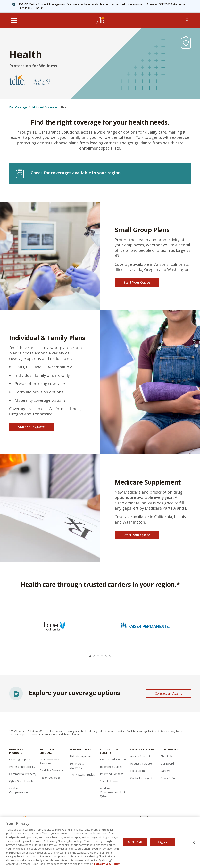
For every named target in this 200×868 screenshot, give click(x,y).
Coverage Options (21, 759)
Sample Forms (109, 781)
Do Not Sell (135, 842)
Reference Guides (111, 767)
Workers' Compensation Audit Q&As (113, 792)
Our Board (167, 764)
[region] (100, 843)
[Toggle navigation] (14, 20)
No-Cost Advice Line (113, 759)
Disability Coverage (52, 770)
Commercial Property (23, 774)
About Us (166, 756)
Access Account (140, 756)
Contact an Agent (168, 693)
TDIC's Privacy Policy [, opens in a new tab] (107, 864)
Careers (165, 771)
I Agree (163, 842)
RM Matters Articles (82, 774)
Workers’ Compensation (18, 790)
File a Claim (137, 771)
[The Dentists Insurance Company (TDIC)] (101, 20)
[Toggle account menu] (187, 20)
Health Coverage (50, 778)
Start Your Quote (137, 282)
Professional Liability (22, 767)
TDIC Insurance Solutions (49, 761)
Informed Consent (112, 774)
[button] (90, 656)
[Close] (194, 843)
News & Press (170, 778)
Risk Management (81, 756)
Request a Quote (141, 764)
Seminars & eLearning (77, 765)
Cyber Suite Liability (21, 781)
